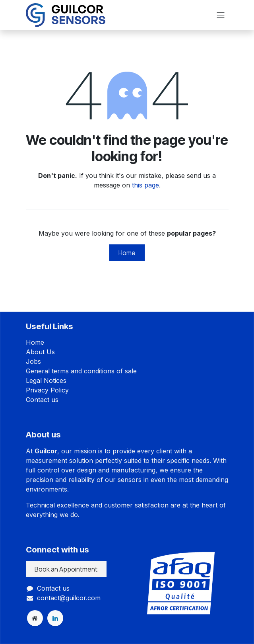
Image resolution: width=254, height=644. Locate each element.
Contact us (42, 400)
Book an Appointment (66, 569)
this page (145, 185)
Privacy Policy (47, 390)
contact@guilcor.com (69, 598)
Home (127, 253)
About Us (40, 352)
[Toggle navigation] (221, 15)
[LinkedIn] (55, 618)
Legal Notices (46, 381)
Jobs (33, 361)
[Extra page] (35, 618)
